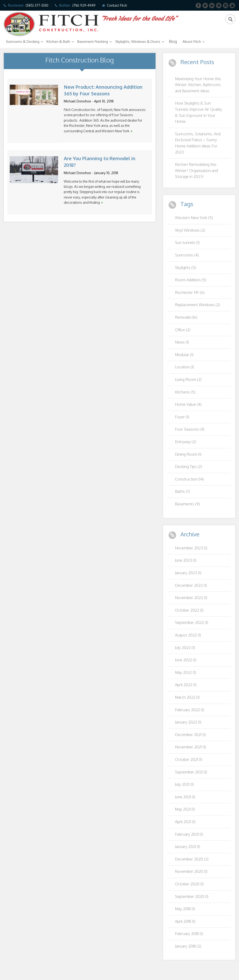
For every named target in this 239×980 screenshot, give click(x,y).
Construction (189, 479)
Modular (184, 355)
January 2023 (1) (188, 573)
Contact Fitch (117, 5)
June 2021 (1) (185, 797)
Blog (173, 41)
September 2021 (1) (191, 772)
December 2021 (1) (190, 735)
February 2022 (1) (190, 710)
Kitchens (185, 392)
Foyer (182, 417)
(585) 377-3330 (37, 5)
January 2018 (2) (188, 946)
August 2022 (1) (188, 635)
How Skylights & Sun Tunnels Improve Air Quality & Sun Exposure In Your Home (199, 112)
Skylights (186, 268)
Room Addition (191, 280)
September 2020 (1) (192, 896)
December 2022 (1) (191, 585)
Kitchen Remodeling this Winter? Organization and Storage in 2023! (196, 170)
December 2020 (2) (192, 859)
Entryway (186, 442)
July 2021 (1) (184, 784)
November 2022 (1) (191, 598)
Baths (182, 491)
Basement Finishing (93, 42)
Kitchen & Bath (58, 42)
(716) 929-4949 (84, 5)
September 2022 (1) (192, 622)
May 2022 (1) (186, 672)
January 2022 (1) (188, 722)
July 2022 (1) (185, 648)
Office (183, 330)
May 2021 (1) (185, 809)
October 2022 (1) (189, 610)
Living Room (188, 380)
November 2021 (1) (191, 747)
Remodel (186, 317)
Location (184, 367)
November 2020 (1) (191, 871)
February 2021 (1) (189, 834)
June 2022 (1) (186, 660)
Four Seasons (190, 429)
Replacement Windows (198, 305)
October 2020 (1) (189, 884)
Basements (187, 504)
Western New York (194, 218)
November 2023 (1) (191, 548)
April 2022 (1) (186, 685)
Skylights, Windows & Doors (138, 42)
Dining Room (188, 454)
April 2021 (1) (185, 822)
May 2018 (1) (185, 909)
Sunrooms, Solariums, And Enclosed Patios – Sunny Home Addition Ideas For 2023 (198, 143)
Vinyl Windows (190, 230)
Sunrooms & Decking (23, 42)
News (182, 342)
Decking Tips (188, 467)
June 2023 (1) (186, 560)
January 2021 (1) (188, 847)
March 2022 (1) (187, 697)
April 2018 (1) (185, 921)
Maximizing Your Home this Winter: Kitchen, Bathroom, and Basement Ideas (198, 85)
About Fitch (192, 42)
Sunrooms (187, 255)
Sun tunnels (187, 243)
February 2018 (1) (189, 934)
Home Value (188, 404)
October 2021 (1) (189, 759)
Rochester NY (190, 292)
